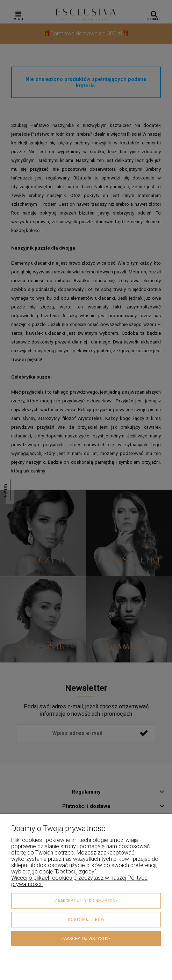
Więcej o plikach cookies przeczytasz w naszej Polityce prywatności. (79, 881)
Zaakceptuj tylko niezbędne (86, 901)
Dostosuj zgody (86, 920)
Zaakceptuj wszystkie (86, 939)
